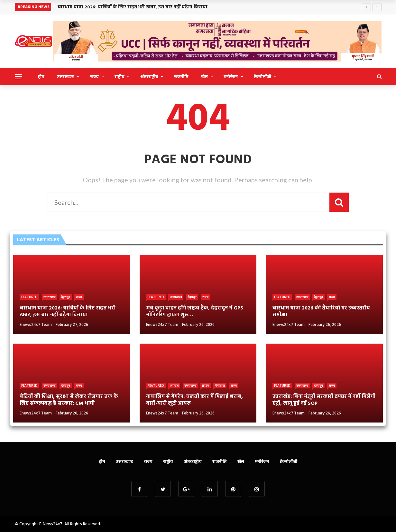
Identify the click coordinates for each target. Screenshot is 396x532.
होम (41, 77)
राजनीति (181, 77)
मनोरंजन (231, 77)
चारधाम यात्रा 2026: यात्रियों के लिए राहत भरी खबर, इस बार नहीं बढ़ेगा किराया (133, 7)
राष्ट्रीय (119, 77)
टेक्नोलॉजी (262, 77)
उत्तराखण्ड (65, 77)
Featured (29, 297)
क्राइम (206, 385)
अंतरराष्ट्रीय (149, 77)
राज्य (94, 77)
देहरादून (66, 297)
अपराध (174, 385)
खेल (204, 77)
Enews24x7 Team (36, 324)
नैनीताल (220, 385)
